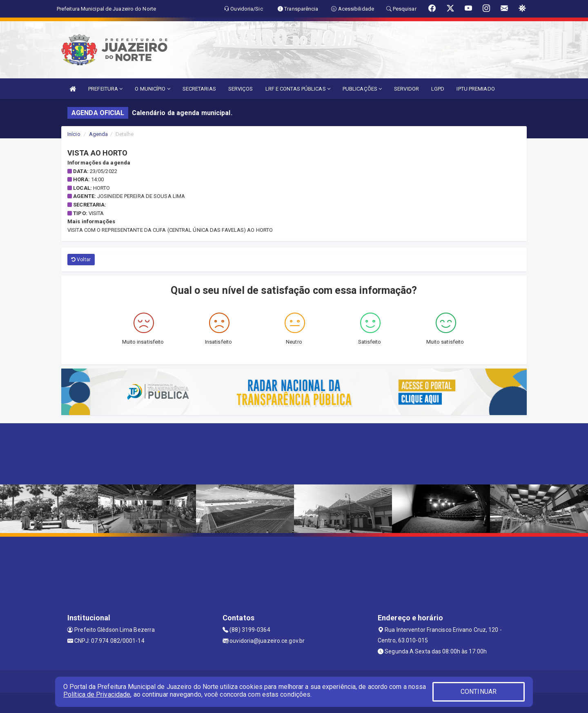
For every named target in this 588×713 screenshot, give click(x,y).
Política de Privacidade (97, 694)
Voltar (81, 260)
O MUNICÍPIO (152, 89)
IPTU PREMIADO (476, 89)
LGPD (438, 89)
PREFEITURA (105, 89)
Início (74, 134)
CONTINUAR (479, 692)
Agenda (99, 134)
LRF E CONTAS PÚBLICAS (298, 89)
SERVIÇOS (241, 89)
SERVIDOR (406, 89)
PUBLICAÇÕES (362, 89)
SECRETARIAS (199, 89)
